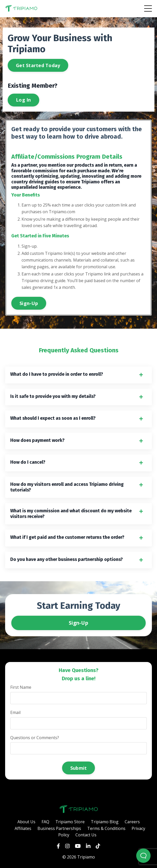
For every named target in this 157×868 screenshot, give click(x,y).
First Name (21, 687)
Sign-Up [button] (29, 303)
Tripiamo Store (70, 822)
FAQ (45, 822)
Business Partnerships (59, 828)
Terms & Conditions (106, 828)
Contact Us (86, 835)
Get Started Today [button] (38, 65)
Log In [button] (23, 100)
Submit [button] (79, 768)
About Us (26, 822)
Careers (132, 822)
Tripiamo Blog (105, 822)
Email (15, 712)
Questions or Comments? (35, 738)
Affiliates (23, 828)
